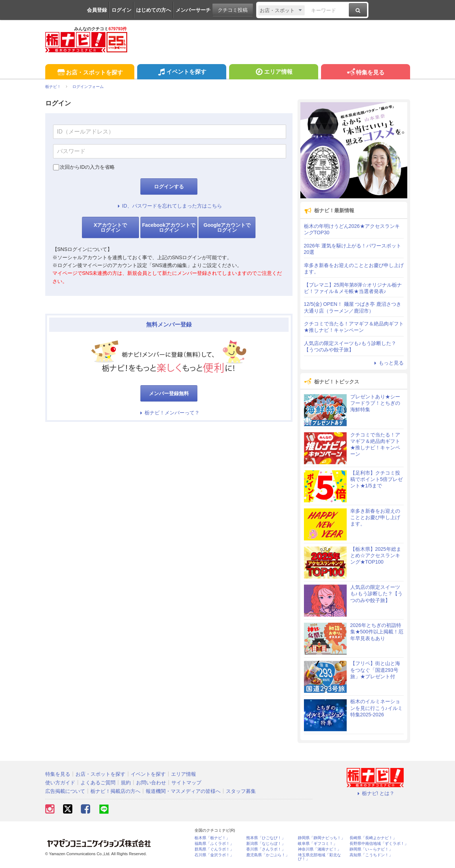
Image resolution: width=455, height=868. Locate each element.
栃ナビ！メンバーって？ (169, 413)
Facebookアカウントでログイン (169, 228)
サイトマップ (186, 783)
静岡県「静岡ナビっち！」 (321, 838)
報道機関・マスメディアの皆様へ (183, 791)
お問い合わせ (151, 783)
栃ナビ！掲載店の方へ (115, 791)
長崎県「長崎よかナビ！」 (373, 838)
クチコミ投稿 (233, 10)
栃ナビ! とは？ (375, 793)
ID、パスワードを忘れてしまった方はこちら (169, 206)
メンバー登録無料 (169, 393)
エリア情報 (273, 73)
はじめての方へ (154, 10)
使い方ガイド (60, 783)
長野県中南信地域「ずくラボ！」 (379, 844)
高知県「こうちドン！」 (371, 855)
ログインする (169, 187)
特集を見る (365, 73)
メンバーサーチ (193, 10)
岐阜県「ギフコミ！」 (317, 844)
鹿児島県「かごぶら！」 (268, 855)
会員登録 (97, 10)
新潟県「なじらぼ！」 (266, 844)
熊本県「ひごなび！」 (266, 838)
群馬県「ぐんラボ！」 (214, 849)
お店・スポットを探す (90, 73)
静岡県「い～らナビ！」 (371, 849)
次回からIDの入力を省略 (87, 167)
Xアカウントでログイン (110, 228)
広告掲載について (65, 791)
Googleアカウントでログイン (227, 228)
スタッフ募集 (241, 791)
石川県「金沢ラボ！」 (214, 855)
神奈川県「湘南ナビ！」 (319, 849)
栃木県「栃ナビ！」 (212, 838)
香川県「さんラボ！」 (266, 849)
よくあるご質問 (98, 783)
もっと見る (388, 363)
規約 (126, 783)
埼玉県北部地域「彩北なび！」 (319, 857)
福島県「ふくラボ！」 (214, 844)
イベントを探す (182, 73)
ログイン (121, 10)
